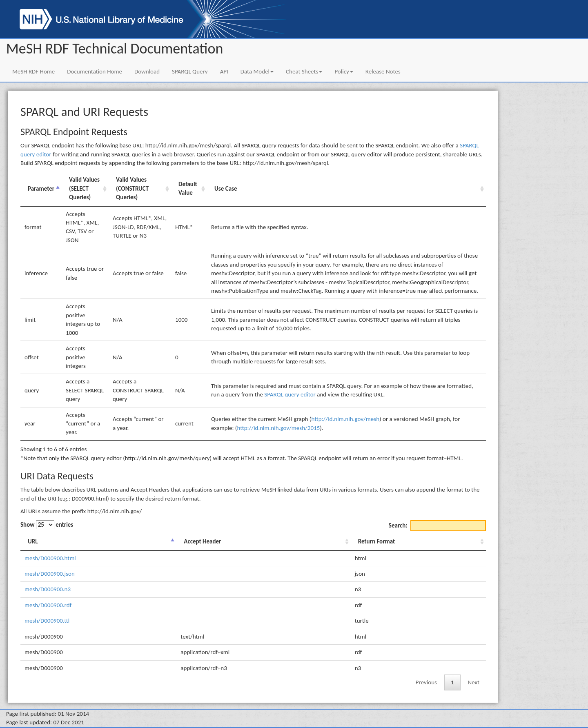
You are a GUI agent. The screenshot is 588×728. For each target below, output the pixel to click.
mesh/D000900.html (50, 558)
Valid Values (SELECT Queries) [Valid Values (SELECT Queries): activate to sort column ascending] (84, 188)
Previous (426, 682)
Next (474, 682)
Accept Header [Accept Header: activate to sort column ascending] (202, 541)
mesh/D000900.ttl (47, 621)
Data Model (257, 71)
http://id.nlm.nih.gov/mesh (345, 419)
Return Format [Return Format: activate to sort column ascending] (376, 541)
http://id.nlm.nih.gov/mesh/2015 (278, 428)
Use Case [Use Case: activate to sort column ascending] (226, 189)
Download (147, 71)
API (224, 71)
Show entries (47, 525)
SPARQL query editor (290, 394)
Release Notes (383, 71)
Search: (437, 526)
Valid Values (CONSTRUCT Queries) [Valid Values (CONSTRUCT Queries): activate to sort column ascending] (132, 188)
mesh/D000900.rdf (48, 605)
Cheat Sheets (304, 71)
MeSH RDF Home (33, 71)
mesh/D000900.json (50, 574)
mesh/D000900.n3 (48, 589)
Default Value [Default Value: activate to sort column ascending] (188, 188)
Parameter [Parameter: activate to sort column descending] (41, 189)
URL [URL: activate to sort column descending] (33, 541)
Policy (344, 71)
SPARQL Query (190, 71)
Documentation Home (95, 71)
